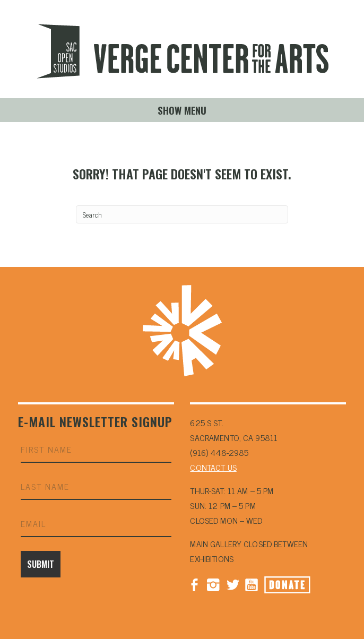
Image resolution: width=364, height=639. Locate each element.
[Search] (182, 214)
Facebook (194, 584)
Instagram (213, 584)
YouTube (252, 584)
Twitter (232, 584)
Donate (287, 585)
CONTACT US (213, 467)
